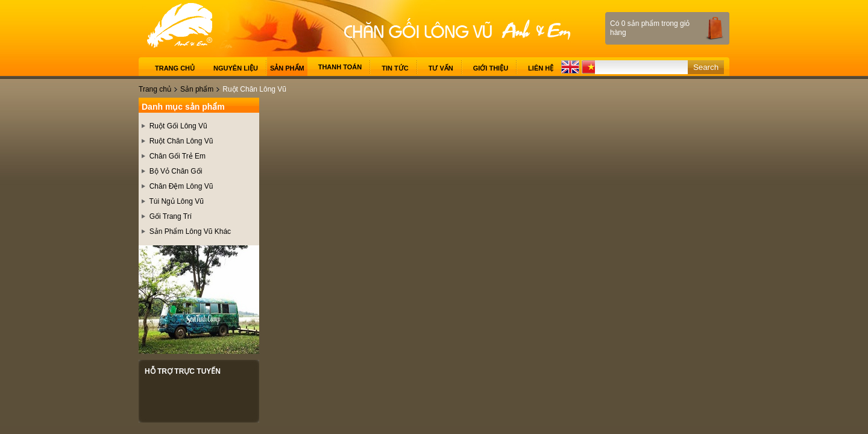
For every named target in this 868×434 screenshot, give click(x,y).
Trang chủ (175, 68)
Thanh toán (340, 67)
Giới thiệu (491, 68)
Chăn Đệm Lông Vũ (181, 186)
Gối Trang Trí (171, 216)
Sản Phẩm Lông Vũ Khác (190, 231)
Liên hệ (541, 68)
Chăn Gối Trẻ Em (178, 156)
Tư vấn (441, 68)
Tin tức (395, 68)
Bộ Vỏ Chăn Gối (176, 171)
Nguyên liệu (236, 68)
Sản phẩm (287, 68)
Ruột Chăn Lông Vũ (181, 141)
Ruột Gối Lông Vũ (178, 126)
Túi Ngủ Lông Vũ (176, 201)
